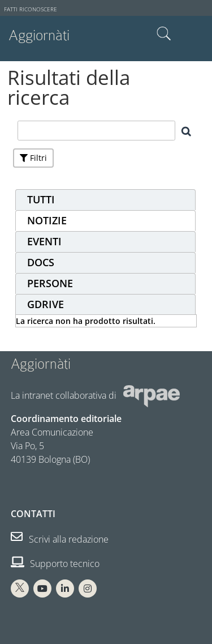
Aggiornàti (39, 35)
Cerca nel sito (164, 34)
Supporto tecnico (55, 564)
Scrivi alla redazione (60, 539)
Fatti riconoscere (31, 9)
